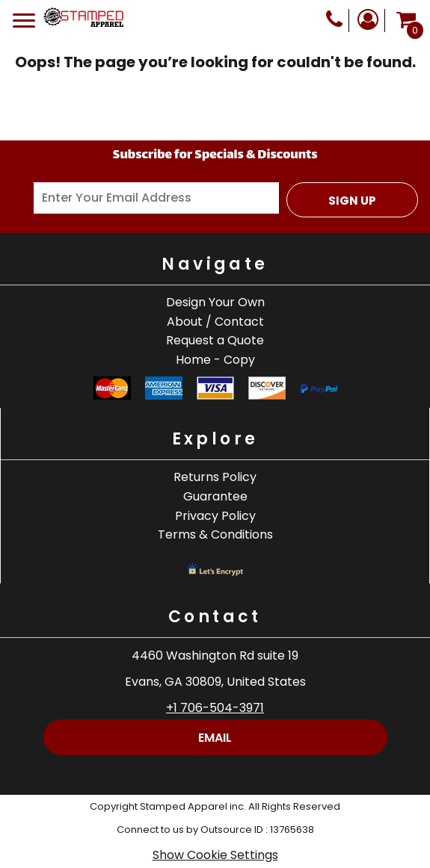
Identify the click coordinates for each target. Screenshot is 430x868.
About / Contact (215, 322)
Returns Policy (215, 477)
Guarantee (215, 496)
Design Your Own (215, 302)
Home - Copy (215, 360)
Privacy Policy (215, 516)
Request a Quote (215, 340)
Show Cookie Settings (215, 855)
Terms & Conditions (215, 534)
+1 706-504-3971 (215, 708)
